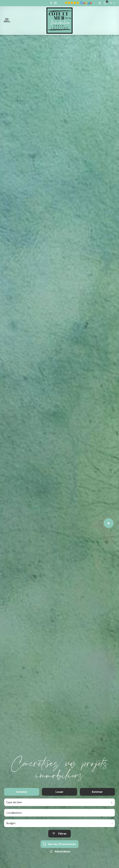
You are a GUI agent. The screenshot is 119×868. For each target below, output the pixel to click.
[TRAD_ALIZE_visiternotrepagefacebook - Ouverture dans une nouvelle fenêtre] (51, 3)
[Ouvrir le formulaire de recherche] (59, 836)
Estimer (97, 794)
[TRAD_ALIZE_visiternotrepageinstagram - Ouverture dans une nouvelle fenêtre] (55, 3)
